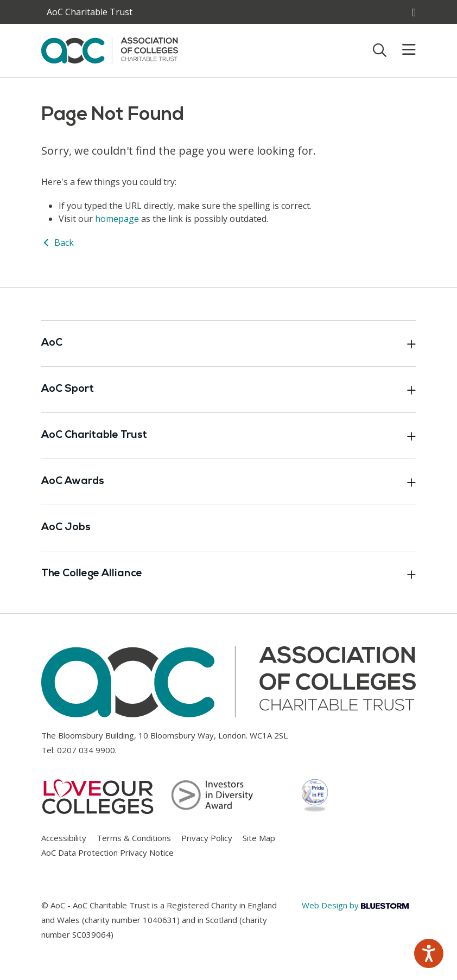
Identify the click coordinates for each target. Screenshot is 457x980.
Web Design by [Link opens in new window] (355, 905)
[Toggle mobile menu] (402, 50)
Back (58, 243)
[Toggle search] (380, 50)
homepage (117, 219)
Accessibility (64, 838)
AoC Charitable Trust (228, 436)
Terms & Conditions (134, 838)
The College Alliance (228, 574)
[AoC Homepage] (110, 49)
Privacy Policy (207, 838)
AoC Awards (228, 482)
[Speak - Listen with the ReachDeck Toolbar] (429, 953)
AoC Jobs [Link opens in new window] (66, 528)
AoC (228, 343)
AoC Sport (228, 390)
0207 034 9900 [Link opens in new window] (86, 750)
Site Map (259, 838)
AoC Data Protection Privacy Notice (107, 852)
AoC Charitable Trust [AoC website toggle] (90, 12)
